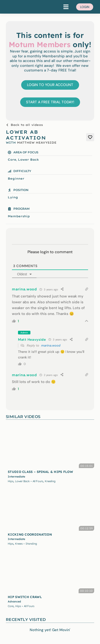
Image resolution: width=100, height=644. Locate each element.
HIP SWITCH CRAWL (25, 597)
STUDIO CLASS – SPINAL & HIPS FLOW (40, 472)
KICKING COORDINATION (30, 534)
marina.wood (51, 345)
